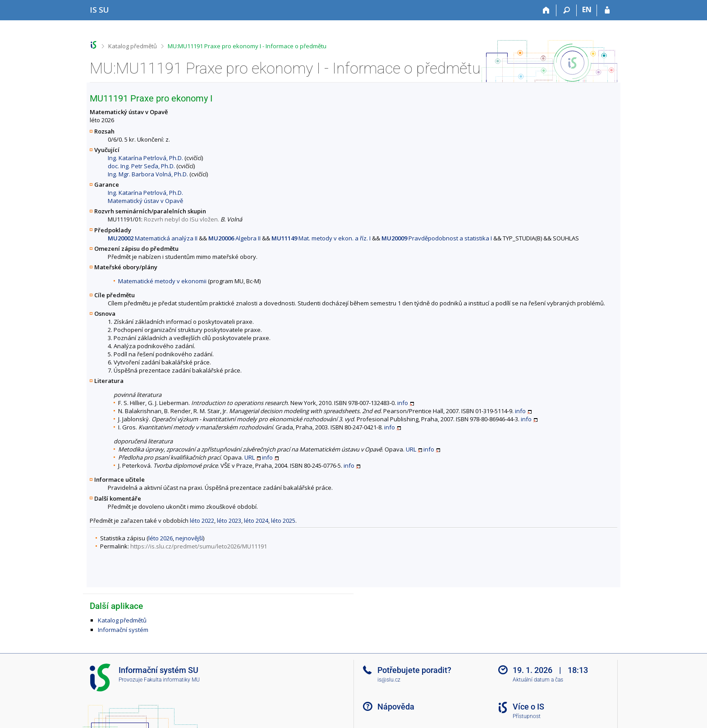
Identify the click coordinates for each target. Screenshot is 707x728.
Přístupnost (527, 716)
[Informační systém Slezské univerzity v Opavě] (99, 10)
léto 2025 (283, 521)
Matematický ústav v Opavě (145, 201)
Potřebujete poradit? (414, 670)
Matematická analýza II (153, 238)
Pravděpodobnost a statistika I (437, 238)
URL (411, 449)
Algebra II (234, 238)
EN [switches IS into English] (587, 9)
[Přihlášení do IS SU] (607, 10)
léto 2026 (161, 538)
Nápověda (396, 707)
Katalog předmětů (133, 46)
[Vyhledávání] (567, 10)
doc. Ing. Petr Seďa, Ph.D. (141, 166)
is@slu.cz (389, 680)
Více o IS (528, 707)
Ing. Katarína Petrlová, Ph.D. (145, 158)
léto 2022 (202, 521)
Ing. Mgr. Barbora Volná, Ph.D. (148, 174)
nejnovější (189, 538)
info (403, 403)
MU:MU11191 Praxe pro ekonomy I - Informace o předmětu (247, 46)
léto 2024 (256, 521)
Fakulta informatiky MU (172, 680)
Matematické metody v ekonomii (162, 281)
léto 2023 (229, 521)
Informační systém (123, 630)
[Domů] (546, 10)
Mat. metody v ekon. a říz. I (321, 238)
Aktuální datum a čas (538, 680)
